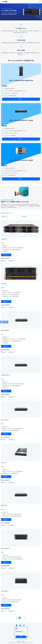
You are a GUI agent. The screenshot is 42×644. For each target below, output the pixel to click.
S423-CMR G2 (5, 591)
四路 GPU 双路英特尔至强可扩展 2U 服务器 (21, 120)
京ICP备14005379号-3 (24, 643)
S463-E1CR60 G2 (6, 548)
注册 (21, 637)
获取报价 (20, 99)
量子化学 (7, 213)
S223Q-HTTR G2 (5, 375)
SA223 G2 (4, 463)
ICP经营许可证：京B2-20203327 (15, 643)
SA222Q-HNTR (5, 330)
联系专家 (3, 261)
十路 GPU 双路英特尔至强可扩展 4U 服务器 (21, 160)
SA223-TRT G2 (5, 420)
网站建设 (19, 641)
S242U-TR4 (4, 506)
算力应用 (3, 213)
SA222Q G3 (4, 239)
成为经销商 (11, 261)
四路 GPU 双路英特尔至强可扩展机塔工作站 (21, 81)
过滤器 (5, 217)
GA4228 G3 (4, 284)
